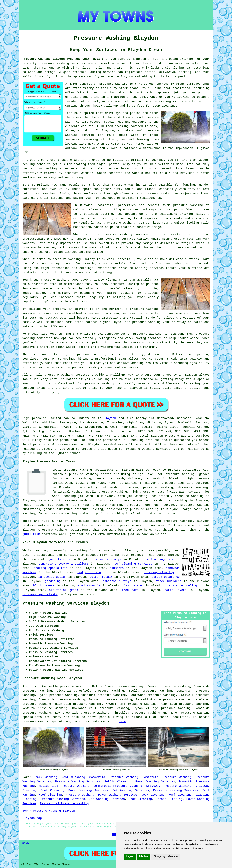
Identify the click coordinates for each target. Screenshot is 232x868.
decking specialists (51, 568)
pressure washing (70, 444)
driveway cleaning (159, 572)
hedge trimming (90, 572)
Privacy (25, 843)
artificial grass (63, 590)
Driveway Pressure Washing (169, 786)
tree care (130, 590)
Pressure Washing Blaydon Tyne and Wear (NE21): (63, 59)
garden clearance (166, 577)
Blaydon (110, 418)
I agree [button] (130, 856)
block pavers (44, 586)
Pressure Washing (80, 795)
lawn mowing (134, 586)
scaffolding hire (160, 559)
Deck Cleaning (153, 795)
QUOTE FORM (31, 534)
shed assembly (89, 586)
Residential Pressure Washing (64, 786)
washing (55, 418)
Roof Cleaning (73, 777)
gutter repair (101, 577)
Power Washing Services (155, 782)
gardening (53, 581)
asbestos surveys (117, 581)
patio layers (175, 590)
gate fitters (59, 559)
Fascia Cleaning (169, 799)
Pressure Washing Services (78, 782)
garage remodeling (182, 586)
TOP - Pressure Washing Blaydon (49, 811)
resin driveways (108, 559)
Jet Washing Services (131, 790)
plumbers (117, 568)
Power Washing (45, 777)
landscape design (52, 577)
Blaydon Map (32, 818)
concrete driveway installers (64, 564)
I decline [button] (144, 856)
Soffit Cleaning (118, 782)
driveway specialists (40, 594)
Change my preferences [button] (166, 856)
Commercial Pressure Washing (114, 777)
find (35, 686)
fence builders (169, 581)
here (122, 721)
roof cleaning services (132, 564)
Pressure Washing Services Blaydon (66, 604)
